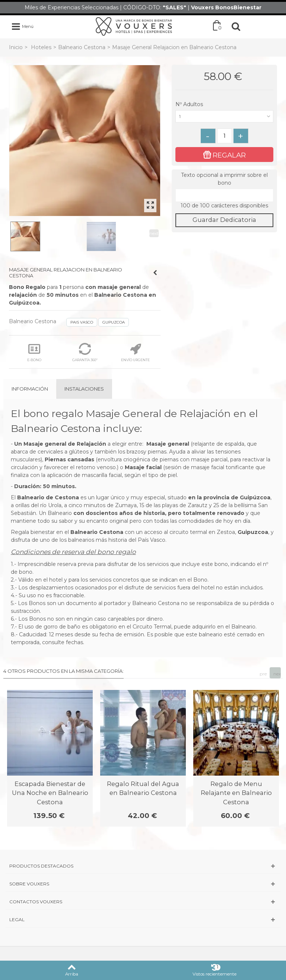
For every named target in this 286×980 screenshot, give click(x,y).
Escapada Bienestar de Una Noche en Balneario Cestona (50, 793)
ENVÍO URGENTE (135, 352)
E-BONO (34, 352)
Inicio (16, 47)
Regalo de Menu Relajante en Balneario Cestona (236, 793)
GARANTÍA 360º (85, 352)
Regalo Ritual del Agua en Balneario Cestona (143, 788)
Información (30, 389)
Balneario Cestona (82, 47)
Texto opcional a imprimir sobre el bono (224, 179)
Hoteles (41, 47)
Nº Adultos (190, 104)
